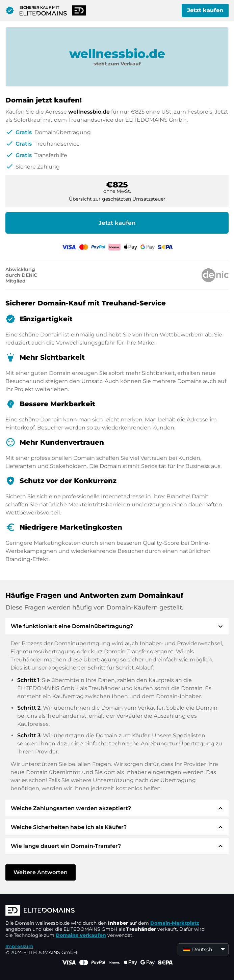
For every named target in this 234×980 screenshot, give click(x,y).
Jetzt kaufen (205, 10)
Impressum (19, 946)
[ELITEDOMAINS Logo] (107, 911)
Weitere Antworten (41, 872)
